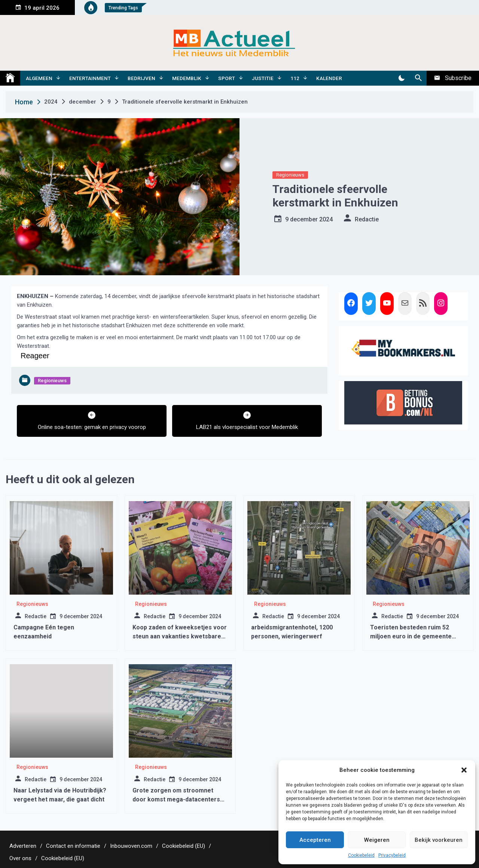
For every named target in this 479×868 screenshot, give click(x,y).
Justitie (263, 78)
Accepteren (315, 840)
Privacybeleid (392, 855)
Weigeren (377, 840)
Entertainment (90, 78)
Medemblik (187, 78)
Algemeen (39, 78)
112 (295, 78)
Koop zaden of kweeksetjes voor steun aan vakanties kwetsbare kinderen (180, 636)
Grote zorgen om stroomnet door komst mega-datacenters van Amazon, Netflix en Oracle (176, 799)
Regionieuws (290, 175)
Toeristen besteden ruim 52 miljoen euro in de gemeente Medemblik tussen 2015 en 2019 (415, 636)
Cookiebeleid (361, 855)
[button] (464, 770)
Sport (227, 78)
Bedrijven (141, 78)
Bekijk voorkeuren (439, 840)
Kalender (329, 78)
